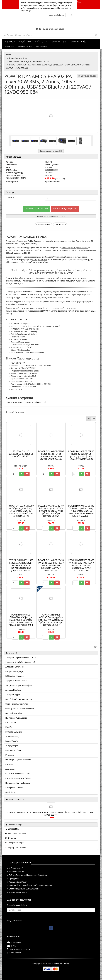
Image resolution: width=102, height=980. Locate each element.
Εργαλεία (9, 764)
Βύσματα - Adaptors (14, 732)
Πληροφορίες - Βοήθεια (17, 848)
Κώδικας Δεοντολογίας (17, 892)
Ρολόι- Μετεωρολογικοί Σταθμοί (18, 778)
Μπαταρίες (10, 755)
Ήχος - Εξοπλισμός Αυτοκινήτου (18, 685)
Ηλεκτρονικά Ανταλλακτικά (16, 718)
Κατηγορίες (8, 41)
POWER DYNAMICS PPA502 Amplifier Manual (26, 402)
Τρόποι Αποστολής (16, 872)
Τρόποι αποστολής (78, 41)
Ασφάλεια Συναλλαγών (17, 882)
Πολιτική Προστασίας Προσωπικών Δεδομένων (27, 875)
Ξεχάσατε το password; (16, 834)
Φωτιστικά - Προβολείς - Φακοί (18, 774)
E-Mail (12, 946)
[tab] (15, 412)
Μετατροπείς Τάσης (13, 750)
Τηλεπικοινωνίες (12, 737)
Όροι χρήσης (13, 879)
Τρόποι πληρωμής (59, 41)
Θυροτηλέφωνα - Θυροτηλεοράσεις (20, 709)
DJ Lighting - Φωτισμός (15, 676)
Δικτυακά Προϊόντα (13, 690)
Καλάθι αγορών (41, 41)
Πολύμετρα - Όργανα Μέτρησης (18, 760)
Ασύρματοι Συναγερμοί (15, 667)
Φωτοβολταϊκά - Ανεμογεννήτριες (19, 699)
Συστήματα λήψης (13, 695)
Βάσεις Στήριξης (12, 741)
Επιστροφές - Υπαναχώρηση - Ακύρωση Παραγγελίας (30, 885)
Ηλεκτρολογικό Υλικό (14, 713)
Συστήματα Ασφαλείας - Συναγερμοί (20, 662)
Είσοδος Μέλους (13, 829)
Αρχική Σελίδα (25, 41)
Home (9, 55)
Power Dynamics (52, 165)
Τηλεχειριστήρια (12, 746)
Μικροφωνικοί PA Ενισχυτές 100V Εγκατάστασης (29, 61)
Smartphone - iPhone (14, 788)
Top (96, 647)
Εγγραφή (11, 838)
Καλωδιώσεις (11, 723)
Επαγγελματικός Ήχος (19, 58)
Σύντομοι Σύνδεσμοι (16, 843)
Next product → (61, 224)
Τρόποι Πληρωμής (16, 868)
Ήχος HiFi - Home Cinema (16, 681)
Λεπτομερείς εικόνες (51, 151)
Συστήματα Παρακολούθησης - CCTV (21, 658)
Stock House (11, 792)
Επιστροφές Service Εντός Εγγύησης (23, 889)
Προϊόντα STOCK (25, 47)
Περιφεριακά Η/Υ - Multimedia (18, 783)
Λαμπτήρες (10, 769)
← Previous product (43, 224)
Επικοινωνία (9, 47)
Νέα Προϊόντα (42, 47)
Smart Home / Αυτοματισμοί (17, 704)
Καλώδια (9, 727)
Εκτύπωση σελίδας (87, 76)
